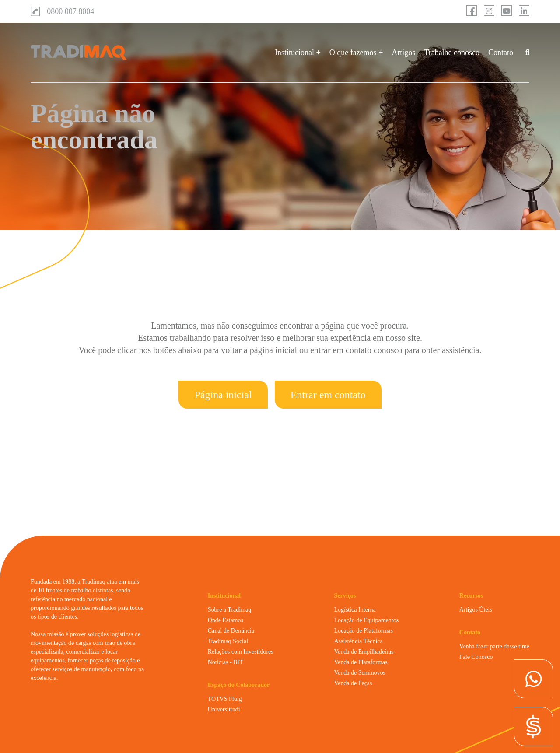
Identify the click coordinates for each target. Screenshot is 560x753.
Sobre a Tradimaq (230, 610)
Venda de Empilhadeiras (364, 652)
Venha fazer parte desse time (494, 646)
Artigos (403, 53)
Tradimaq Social (228, 641)
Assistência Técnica (358, 641)
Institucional (294, 53)
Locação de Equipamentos (366, 620)
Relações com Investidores (241, 652)
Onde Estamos (226, 620)
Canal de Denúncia (231, 631)
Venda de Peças (353, 683)
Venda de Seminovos (359, 673)
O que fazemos (353, 53)
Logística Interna (355, 610)
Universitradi (224, 709)
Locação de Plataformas (363, 631)
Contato (501, 53)
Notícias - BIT (226, 662)
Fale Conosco (476, 657)
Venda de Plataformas (360, 662)
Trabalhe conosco (452, 53)
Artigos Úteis (476, 610)
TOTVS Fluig (225, 699)
